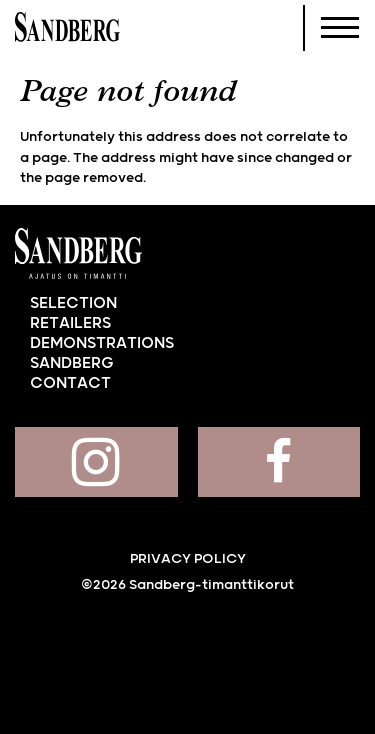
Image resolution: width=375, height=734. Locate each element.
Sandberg (67, 28)
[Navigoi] (340, 28)
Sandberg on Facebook (279, 462)
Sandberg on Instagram (96, 462)
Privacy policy (188, 559)
